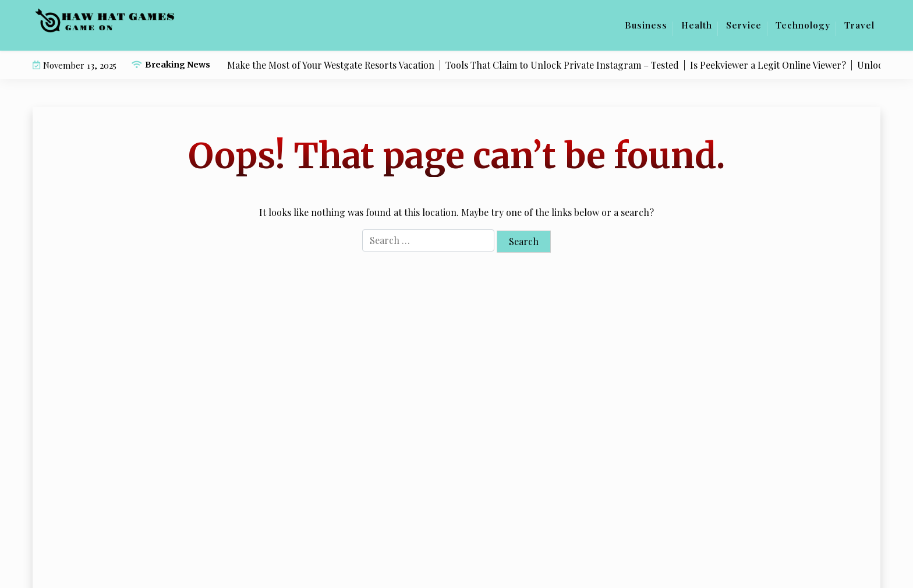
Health (697, 25)
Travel (859, 25)
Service (744, 25)
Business (646, 25)
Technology (803, 25)
